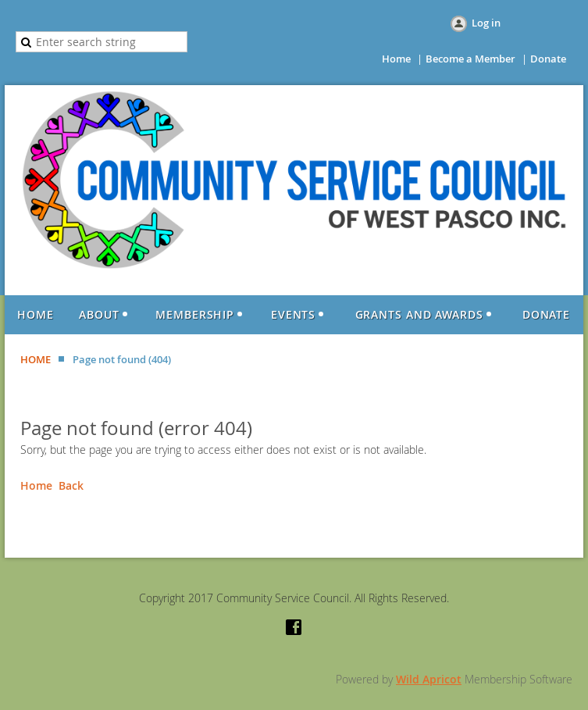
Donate (548, 59)
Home (396, 59)
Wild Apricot (429, 679)
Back (71, 485)
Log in (486, 23)
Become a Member (470, 59)
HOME (36, 359)
